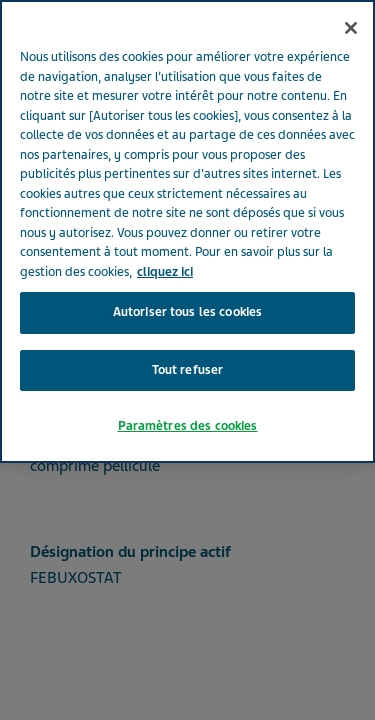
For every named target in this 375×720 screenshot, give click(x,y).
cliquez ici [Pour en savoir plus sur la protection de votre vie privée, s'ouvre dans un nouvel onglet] (165, 246)
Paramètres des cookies (188, 400)
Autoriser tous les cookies (187, 286)
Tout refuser (188, 344)
